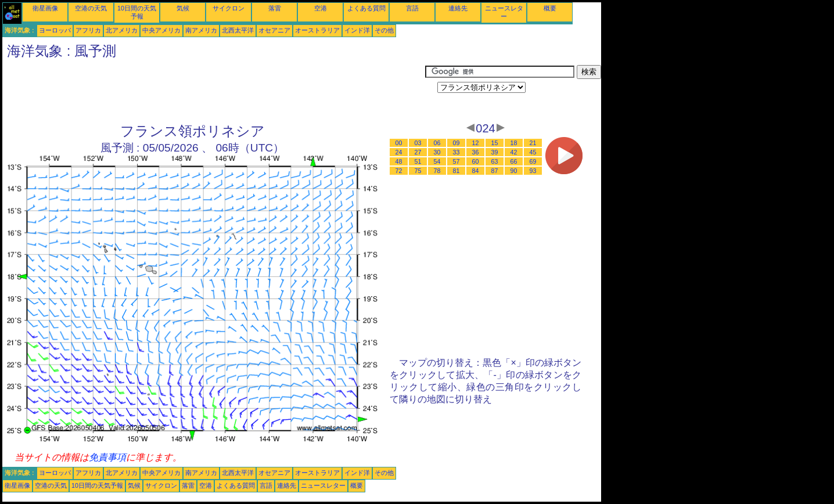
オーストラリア (317, 30)
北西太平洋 (238, 30)
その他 (384, 30)
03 (418, 143)
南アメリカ (201, 30)
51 (418, 161)
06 (437, 143)
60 (476, 161)
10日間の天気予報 (97, 485)
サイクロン (229, 8)
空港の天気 (91, 8)
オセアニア (274, 30)
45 (533, 152)
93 (533, 171)
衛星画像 (45, 8)
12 (476, 143)
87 (495, 171)
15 (495, 143)
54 (437, 161)
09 (456, 143)
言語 (412, 8)
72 (399, 171)
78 (437, 171)
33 (456, 152)
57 (456, 161)
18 (514, 143)
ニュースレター (323, 485)
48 (399, 161)
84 (476, 171)
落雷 (275, 8)
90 (514, 171)
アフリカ (88, 30)
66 (514, 161)
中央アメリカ (161, 30)
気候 (183, 8)
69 (533, 161)
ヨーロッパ (55, 30)
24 (399, 152)
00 (399, 143)
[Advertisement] (214, 91)
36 (476, 152)
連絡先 (458, 8)
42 (514, 152)
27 (418, 152)
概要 (550, 8)
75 (418, 171)
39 (495, 152)
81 (456, 171)
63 (495, 161)
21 (533, 143)
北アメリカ (122, 30)
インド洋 (357, 30)
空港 (321, 8)
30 (437, 152)
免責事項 (107, 457)
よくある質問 (366, 8)
